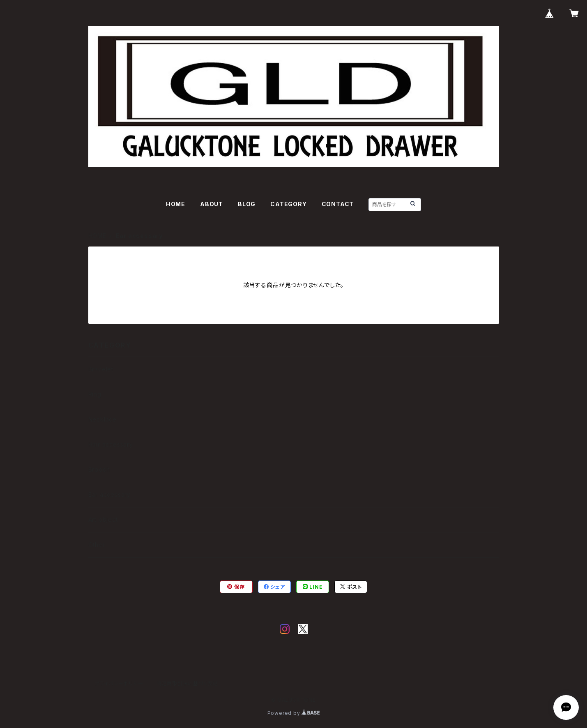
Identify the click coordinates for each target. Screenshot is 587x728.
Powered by (294, 713)
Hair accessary (111, 444)
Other (97, 545)
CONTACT (338, 204)
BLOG (247, 204)
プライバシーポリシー (119, 683)
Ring (95, 394)
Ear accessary (109, 494)
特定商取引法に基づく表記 (187, 683)
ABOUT (212, 204)
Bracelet (101, 369)
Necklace (102, 419)
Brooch (99, 469)
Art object (103, 520)
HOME (176, 204)
